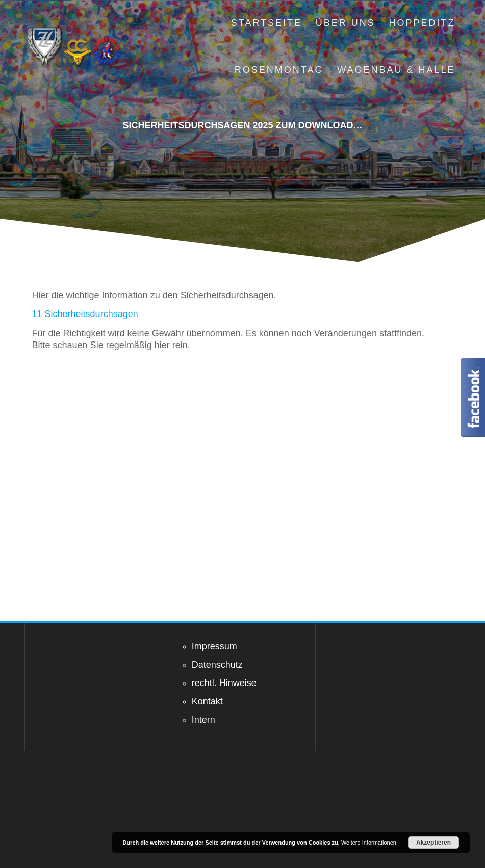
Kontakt (207, 701)
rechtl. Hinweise (224, 683)
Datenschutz (217, 665)
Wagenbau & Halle (396, 70)
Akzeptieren (433, 843)
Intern (203, 720)
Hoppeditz (422, 23)
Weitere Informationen (369, 843)
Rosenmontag (279, 70)
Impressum (214, 646)
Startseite (266, 23)
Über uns (346, 23)
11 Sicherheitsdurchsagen (85, 314)
